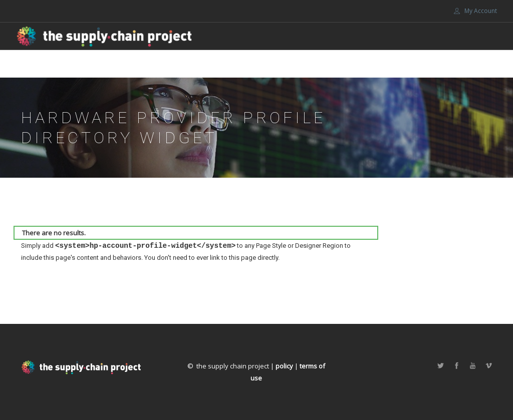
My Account (475, 11)
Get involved (340, 64)
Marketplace (230, 64)
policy (284, 366)
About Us (281, 64)
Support (398, 64)
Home (186, 64)
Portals (447, 64)
